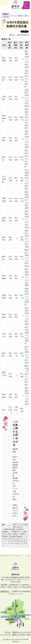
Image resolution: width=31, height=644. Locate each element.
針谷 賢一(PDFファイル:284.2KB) (27, 355)
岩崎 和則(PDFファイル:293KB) (27, 297)
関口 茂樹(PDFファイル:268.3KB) (27, 59)
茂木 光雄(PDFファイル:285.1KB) (27, 316)
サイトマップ (5, 635)
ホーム (13, 15)
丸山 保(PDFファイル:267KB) (27, 78)
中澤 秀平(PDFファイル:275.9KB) (27, 139)
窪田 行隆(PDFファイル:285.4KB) (27, 200)
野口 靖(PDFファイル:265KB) (27, 158)
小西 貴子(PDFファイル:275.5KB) (27, 98)
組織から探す (23, 15)
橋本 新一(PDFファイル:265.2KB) (27, 258)
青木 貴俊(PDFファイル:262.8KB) (27, 277)
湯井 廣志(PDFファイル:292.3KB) (27, 219)
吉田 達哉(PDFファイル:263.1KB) (27, 396)
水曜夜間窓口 (5, 591)
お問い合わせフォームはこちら (15, 510)
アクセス (8, 632)
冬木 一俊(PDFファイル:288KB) (27, 335)
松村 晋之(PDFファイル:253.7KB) (27, 238)
